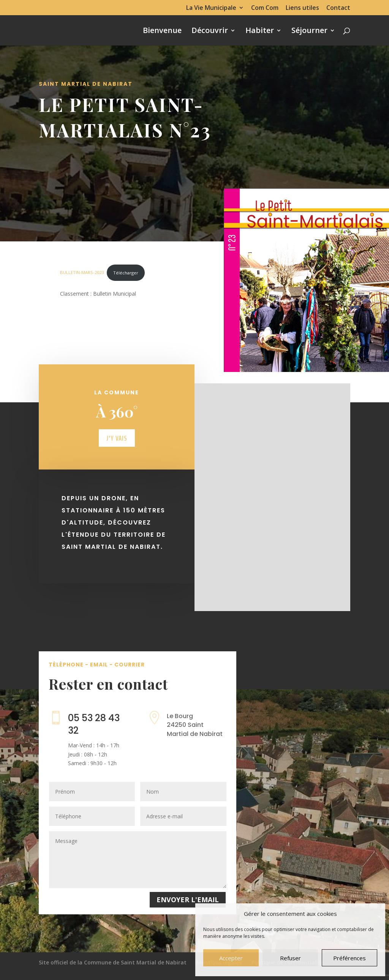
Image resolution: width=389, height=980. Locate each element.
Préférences (349, 958)
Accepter (231, 958)
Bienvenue (162, 32)
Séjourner (309, 32)
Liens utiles (302, 8)
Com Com (265, 8)
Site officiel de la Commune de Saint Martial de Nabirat (113, 962)
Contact (338, 8)
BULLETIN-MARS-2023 (82, 273)
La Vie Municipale (211, 8)
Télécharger (126, 273)
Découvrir (210, 32)
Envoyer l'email (188, 900)
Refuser (290, 958)
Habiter (260, 32)
